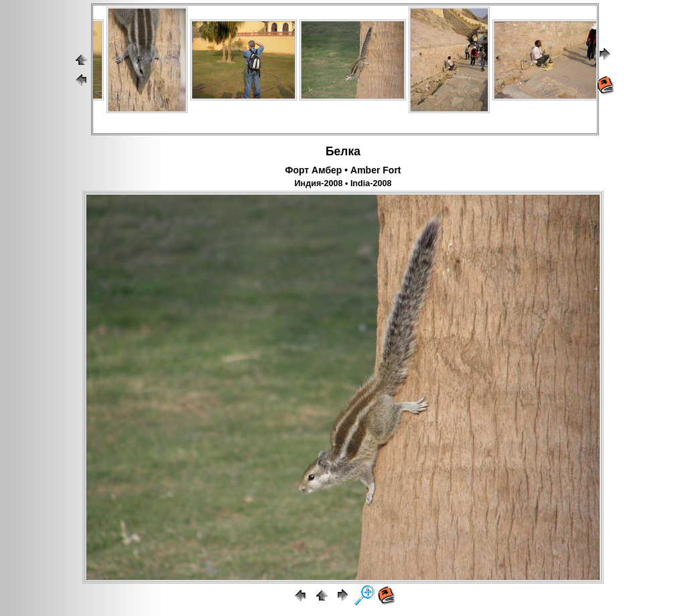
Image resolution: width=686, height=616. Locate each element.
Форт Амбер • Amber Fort (343, 170)
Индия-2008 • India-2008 (343, 183)
